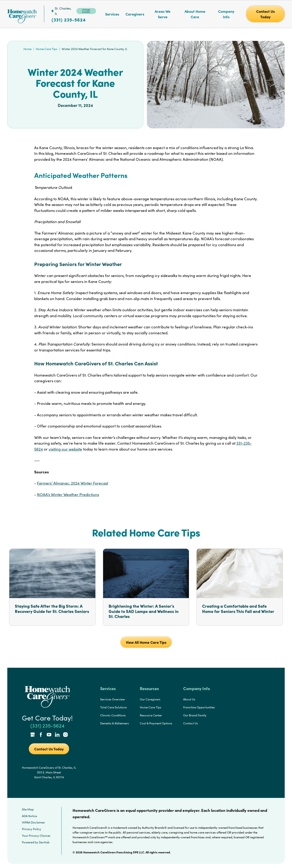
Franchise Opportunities (199, 707)
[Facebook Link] (41, 735)
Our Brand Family (195, 715)
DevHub (44, 842)
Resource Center (151, 715)
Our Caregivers (150, 699)
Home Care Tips (47, 49)
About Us (189, 699)
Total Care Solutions (113, 707)
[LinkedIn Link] (57, 735)
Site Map (28, 809)
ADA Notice (29, 816)
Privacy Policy (31, 829)
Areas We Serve (163, 14)
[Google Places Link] (33, 735)
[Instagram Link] (65, 735)
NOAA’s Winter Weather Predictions (68, 495)
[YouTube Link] (49, 735)
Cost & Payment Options (156, 723)
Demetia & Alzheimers (115, 723)
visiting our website (65, 449)
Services (112, 14)
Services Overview (112, 699)
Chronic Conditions (113, 715)
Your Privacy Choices (36, 836)
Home (27, 49)
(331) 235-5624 (69, 20)
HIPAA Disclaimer (33, 822)
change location (86, 11)
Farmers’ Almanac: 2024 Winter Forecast (73, 483)
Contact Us (191, 723)
